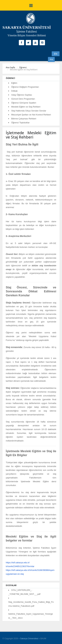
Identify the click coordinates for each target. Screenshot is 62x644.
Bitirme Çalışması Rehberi (24, 119)
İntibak (14, 91)
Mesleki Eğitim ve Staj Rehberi (26, 107)
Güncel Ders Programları (23, 99)
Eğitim (14, 83)
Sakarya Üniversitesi (29, 639)
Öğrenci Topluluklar (20, 123)
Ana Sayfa (10, 67)
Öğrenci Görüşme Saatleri (24, 103)
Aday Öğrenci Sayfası (22, 95)
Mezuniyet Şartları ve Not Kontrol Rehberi (31, 115)
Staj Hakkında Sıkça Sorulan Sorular (29, 111)
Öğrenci (23, 67)
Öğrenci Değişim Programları (25, 87)
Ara (51, 59)
